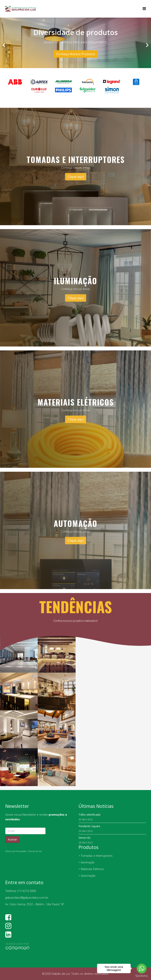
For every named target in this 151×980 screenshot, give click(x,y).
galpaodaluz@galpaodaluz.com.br (27, 898)
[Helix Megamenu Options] (144, 9)
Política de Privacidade (16, 851)
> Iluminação (87, 862)
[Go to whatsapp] (142, 968)
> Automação (87, 876)
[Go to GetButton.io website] (142, 976)
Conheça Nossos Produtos (76, 54)
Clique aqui (76, 177)
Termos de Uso (35, 851)
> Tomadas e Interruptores (96, 856)
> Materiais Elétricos (91, 869)
